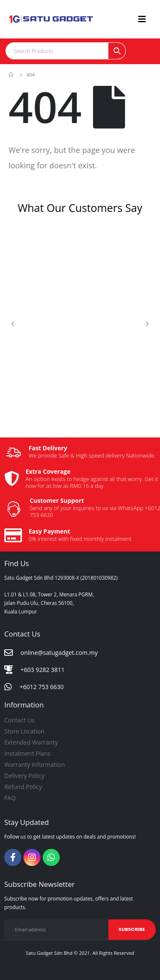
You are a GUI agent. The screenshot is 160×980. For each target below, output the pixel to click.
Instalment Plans (28, 753)
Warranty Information (35, 764)
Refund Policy (23, 787)
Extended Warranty (31, 742)
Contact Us (19, 720)
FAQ (10, 798)
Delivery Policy (24, 776)
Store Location (24, 731)
